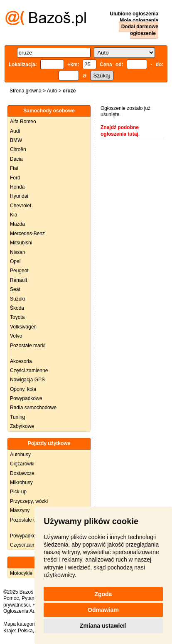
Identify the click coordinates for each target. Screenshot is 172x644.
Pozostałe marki (28, 346)
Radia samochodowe (33, 408)
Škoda (17, 308)
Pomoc (11, 598)
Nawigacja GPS (27, 380)
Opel (15, 261)
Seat (15, 289)
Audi (15, 131)
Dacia (16, 159)
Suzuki (17, 299)
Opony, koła (23, 389)
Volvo (16, 336)
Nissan (18, 252)
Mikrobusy (21, 482)
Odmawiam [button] (103, 610)
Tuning (17, 417)
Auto (52, 91)
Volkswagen (23, 327)
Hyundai (19, 196)
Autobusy (20, 455)
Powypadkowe (26, 398)
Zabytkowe (22, 426)
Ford (15, 178)
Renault (18, 280)
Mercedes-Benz (27, 234)
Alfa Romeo (23, 122)
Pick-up (18, 492)
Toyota (17, 317)
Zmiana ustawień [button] (103, 626)
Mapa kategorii (20, 624)
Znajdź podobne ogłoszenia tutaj (120, 131)
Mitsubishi (21, 243)
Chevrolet (21, 206)
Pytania (30, 598)
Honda (17, 187)
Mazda (17, 224)
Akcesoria (21, 361)
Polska (25, 631)
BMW (16, 140)
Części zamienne (29, 370)
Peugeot (19, 271)
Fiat (14, 168)
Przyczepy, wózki (29, 501)
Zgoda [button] (103, 594)
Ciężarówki (22, 464)
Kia (14, 215)
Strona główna (26, 91)
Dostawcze (22, 473)
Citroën (18, 149)
